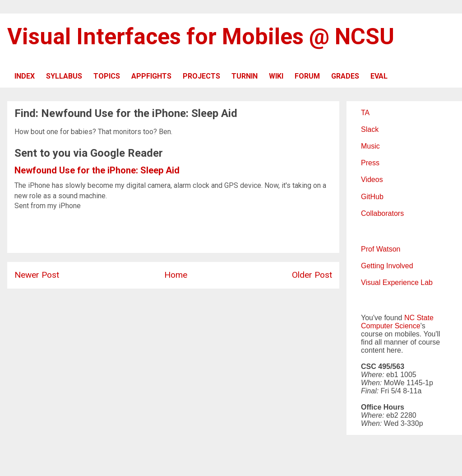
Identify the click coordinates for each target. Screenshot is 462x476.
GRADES (345, 76)
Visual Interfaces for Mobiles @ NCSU (201, 37)
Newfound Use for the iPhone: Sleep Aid (97, 170)
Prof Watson (381, 249)
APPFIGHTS (151, 76)
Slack (370, 129)
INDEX (25, 76)
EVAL (379, 76)
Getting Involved (387, 266)
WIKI (276, 76)
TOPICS (107, 76)
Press (370, 163)
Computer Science (391, 326)
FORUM (307, 76)
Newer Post (37, 275)
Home (176, 275)
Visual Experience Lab (397, 282)
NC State (419, 318)
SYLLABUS (64, 76)
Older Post (312, 275)
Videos (372, 180)
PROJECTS (201, 76)
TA (365, 113)
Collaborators (382, 213)
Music (370, 146)
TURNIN (245, 76)
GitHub (372, 197)
